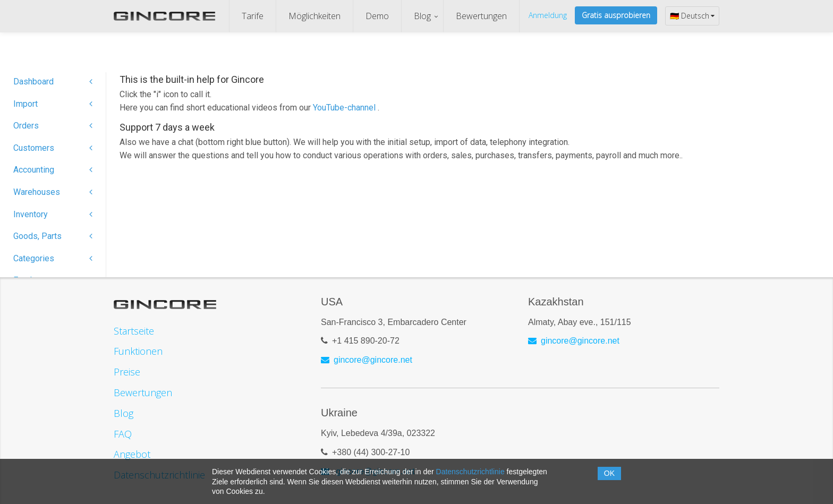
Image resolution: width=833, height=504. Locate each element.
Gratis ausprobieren (616, 15)
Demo (377, 16)
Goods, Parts (53, 236)
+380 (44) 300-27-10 (371, 452)
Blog (422, 16)
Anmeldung (548, 15)
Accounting (53, 170)
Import (53, 104)
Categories (53, 258)
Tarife (253, 16)
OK (609, 473)
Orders (53, 126)
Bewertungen (481, 16)
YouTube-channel (345, 108)
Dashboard (53, 82)
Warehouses (53, 192)
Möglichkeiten (314, 16)
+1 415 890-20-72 (366, 341)
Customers (53, 148)
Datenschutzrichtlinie (470, 472)
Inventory (53, 214)
